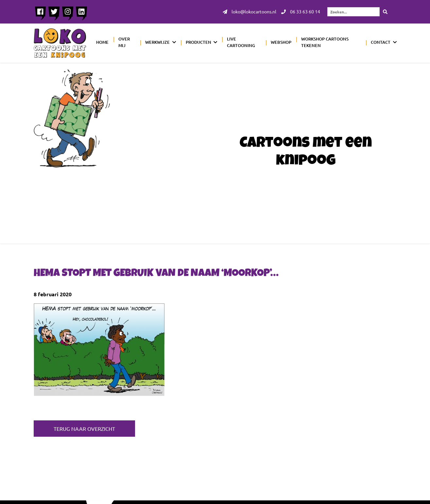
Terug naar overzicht (84, 429)
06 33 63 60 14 (301, 12)
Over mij (124, 42)
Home (102, 42)
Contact (381, 42)
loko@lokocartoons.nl (249, 12)
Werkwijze (157, 42)
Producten (198, 42)
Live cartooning (241, 42)
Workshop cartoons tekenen (325, 42)
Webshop (281, 42)
